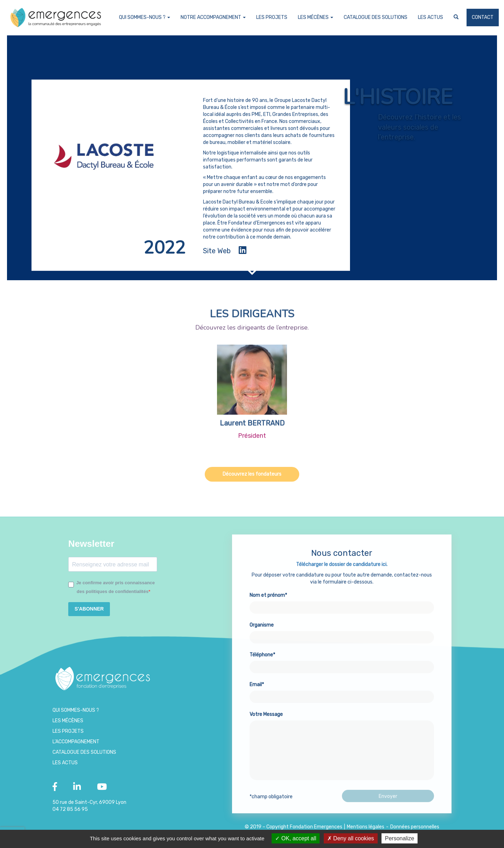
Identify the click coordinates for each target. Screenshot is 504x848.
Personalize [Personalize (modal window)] (400, 838)
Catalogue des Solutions (376, 17)
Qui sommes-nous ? (145, 17)
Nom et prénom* (342, 619)
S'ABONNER (89, 609)
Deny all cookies (351, 838)
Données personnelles (415, 827)
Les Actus (430, 17)
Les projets (272, 17)
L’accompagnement (76, 742)
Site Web (217, 251)
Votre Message (342, 764)
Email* (342, 708)
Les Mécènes (316, 17)
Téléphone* (342, 678)
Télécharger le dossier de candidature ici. (342, 582)
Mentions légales (366, 827)
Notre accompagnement (213, 17)
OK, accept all (296, 838)
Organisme (342, 649)
